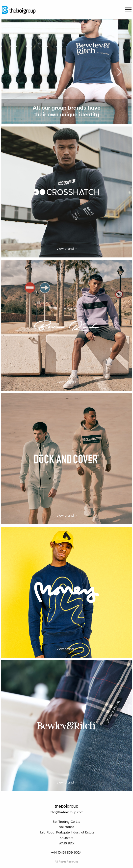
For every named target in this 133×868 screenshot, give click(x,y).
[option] (67, 72)
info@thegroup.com (67, 812)
